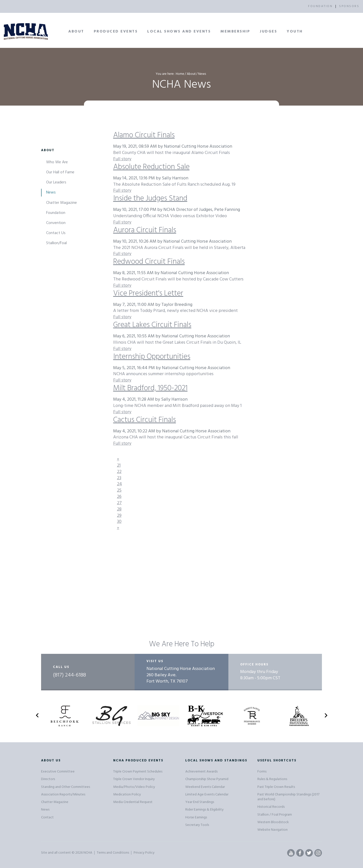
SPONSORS (349, 6)
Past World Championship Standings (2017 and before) (288, 797)
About (76, 31)
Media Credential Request (133, 802)
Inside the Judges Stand (150, 199)
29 (119, 516)
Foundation (56, 213)
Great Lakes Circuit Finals (152, 325)
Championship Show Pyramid (207, 779)
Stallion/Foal (56, 243)
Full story (122, 159)
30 (119, 522)
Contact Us (56, 233)
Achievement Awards (201, 772)
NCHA (88, 853)
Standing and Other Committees (66, 787)
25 (119, 490)
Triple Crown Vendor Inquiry (134, 779)
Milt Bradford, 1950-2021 (150, 388)
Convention (56, 223)
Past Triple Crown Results (276, 787)
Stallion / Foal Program (275, 815)
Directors (48, 779)
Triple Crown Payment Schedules (138, 772)
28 (119, 509)
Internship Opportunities (152, 357)
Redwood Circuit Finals (149, 262)
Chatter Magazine (62, 203)
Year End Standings (200, 802)
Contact (47, 817)
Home (180, 74)
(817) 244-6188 (69, 675)
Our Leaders (56, 182)
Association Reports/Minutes (63, 795)
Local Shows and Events (179, 31)
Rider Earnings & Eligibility (204, 810)
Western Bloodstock (273, 822)
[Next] (118, 528)
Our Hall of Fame (60, 172)
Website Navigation (273, 830)
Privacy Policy (144, 853)
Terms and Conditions (113, 853)
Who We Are (57, 162)
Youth (295, 31)
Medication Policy (127, 795)
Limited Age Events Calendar (207, 795)
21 (119, 465)
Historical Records (271, 807)
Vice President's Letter (148, 294)
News (51, 192)
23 (119, 478)
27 (119, 503)
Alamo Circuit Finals (144, 135)
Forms (262, 772)
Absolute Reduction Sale (151, 167)
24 (119, 484)
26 (119, 497)
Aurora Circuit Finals (145, 230)
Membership (235, 31)
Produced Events (116, 31)
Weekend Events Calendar (205, 787)
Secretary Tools (197, 825)
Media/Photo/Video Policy (134, 787)
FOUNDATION (320, 6)
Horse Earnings (196, 817)
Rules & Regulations (272, 779)
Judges (268, 31)
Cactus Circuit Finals (145, 420)
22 (119, 472)
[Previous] (118, 459)
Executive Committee (58, 772)
